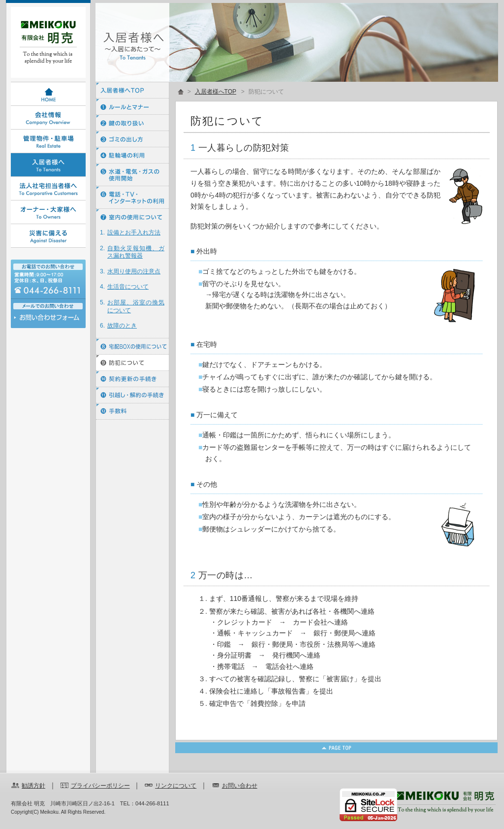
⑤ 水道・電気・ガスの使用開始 (132, 175)
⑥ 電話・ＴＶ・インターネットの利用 (132, 198)
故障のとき (122, 326)
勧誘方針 (33, 786)
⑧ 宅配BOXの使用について (132, 347)
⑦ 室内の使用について (132, 217)
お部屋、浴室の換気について (136, 306)
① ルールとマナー (132, 107)
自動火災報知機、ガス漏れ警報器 (136, 252)
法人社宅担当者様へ (48, 189)
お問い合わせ (48, 320)
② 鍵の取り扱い (132, 123)
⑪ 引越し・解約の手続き (132, 395)
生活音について (128, 287)
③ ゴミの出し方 (132, 139)
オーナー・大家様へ (48, 212)
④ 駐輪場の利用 (132, 155)
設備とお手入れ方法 (134, 232)
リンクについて (176, 786)
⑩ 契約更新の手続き (132, 379)
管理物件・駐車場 (48, 141)
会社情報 (48, 118)
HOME (48, 94)
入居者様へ (48, 165)
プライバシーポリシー (100, 786)
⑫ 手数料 (132, 412)
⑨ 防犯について (132, 363)
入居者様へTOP (132, 90)
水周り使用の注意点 (134, 271)
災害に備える (48, 236)
